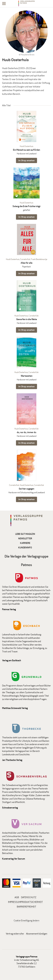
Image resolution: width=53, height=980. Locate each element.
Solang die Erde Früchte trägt (26, 206)
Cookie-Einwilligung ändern (26, 921)
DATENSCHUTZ (29, 897)
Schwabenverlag (10, 808)
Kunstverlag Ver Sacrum (14, 859)
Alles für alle (26, 263)
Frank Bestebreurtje (39, 259)
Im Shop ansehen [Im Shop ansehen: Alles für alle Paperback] (26, 273)
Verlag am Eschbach (12, 660)
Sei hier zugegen (26, 489)
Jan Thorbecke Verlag (12, 760)
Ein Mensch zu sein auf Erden (26, 150)
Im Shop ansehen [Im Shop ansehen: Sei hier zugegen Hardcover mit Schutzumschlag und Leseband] (26, 499)
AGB (17, 897)
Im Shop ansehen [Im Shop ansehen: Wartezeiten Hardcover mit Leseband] (26, 386)
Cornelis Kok (25, 259)
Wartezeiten (27, 376)
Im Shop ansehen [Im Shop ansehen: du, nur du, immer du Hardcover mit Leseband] (26, 443)
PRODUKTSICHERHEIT (32, 902)
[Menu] (4, 4)
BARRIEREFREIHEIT (26, 907)
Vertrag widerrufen (15, 934)
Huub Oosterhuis (26, 146)
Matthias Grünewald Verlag (15, 708)
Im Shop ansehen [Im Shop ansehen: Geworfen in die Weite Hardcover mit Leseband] (26, 330)
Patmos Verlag (9, 609)
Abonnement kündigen (37, 934)
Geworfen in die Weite (27, 319)
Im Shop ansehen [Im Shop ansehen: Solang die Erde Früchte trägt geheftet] (26, 217)
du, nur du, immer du (26, 432)
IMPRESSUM (14, 902)
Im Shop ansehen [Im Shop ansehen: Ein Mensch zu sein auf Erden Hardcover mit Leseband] (26, 160)
